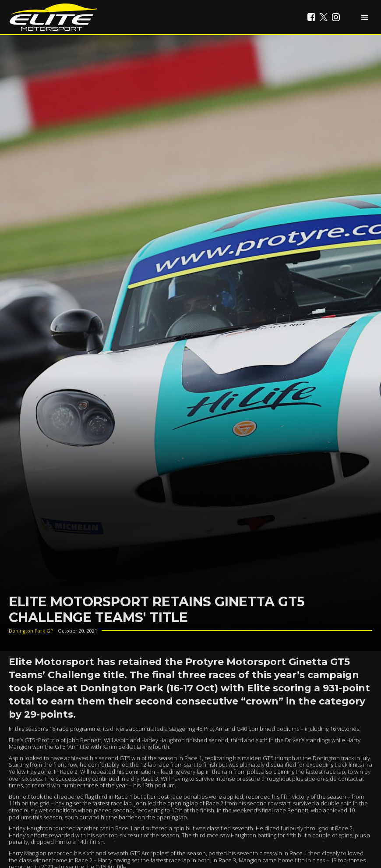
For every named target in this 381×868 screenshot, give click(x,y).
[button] (365, 17)
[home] (53, 17)
